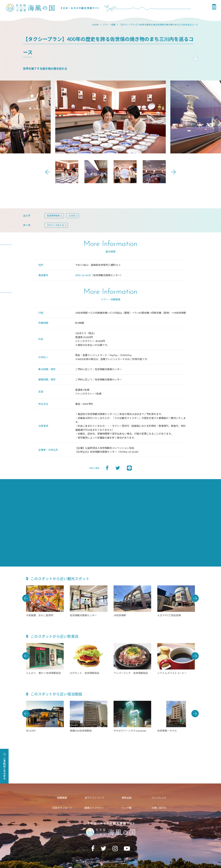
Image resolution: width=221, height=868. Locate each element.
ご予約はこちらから (4, 766)
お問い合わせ (159, 808)
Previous (48, 172)
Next (173, 172)
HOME (95, 25)
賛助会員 (127, 798)
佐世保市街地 (53, 216)
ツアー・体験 (109, 25)
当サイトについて (94, 798)
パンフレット (159, 798)
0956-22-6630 (83, 275)
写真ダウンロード (62, 808)
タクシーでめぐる (55, 225)
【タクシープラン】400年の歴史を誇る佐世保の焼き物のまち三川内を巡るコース (159, 25)
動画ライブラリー (94, 808)
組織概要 (62, 798)
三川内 (72, 216)
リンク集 (127, 808)
